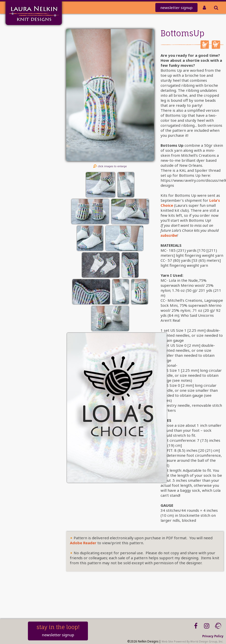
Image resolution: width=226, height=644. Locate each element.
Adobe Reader (83, 543)
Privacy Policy (213, 636)
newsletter (176, 7)
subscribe (169, 235)
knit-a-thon (18, 46)
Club (25, 59)
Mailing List (18, 40)
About (23, 85)
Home (23, 33)
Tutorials (21, 79)
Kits (25, 72)
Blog (25, 98)
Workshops (19, 92)
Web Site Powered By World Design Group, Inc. (193, 641)
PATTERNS (21, 66)
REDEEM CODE (17, 53)
